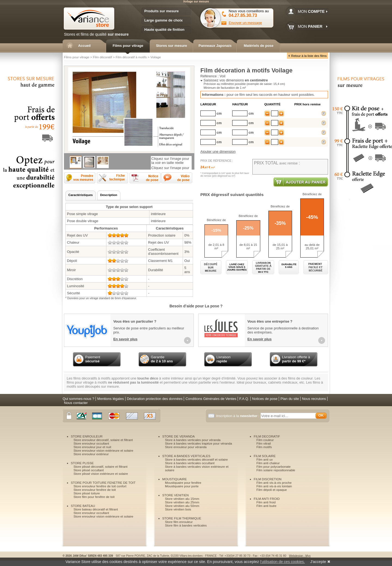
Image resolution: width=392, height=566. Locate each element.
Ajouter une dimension (218, 152)
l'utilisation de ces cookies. (282, 562)
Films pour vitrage (77, 57)
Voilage (155, 57)
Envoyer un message (245, 23)
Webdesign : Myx (300, 556)
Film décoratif (102, 57)
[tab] (81, 195)
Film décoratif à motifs (131, 57)
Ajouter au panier (301, 182)
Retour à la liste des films (309, 56)
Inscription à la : (238, 416)
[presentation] (81, 195)
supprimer (324, 113)
